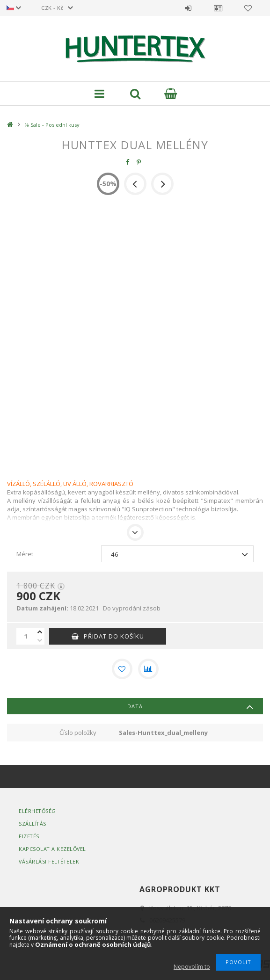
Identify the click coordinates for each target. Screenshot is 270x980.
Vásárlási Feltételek (50, 861)
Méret (25, 554)
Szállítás (33, 824)
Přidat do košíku (114, 636)
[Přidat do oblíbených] (122, 669)
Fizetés (29, 836)
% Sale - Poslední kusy (52, 125)
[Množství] (26, 636)
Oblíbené (248, 8)
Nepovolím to (192, 967)
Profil (218, 8)
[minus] (40, 640)
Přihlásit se (188, 8)
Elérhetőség (38, 811)
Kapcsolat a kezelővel (53, 849)
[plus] (40, 632)
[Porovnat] (148, 669)
